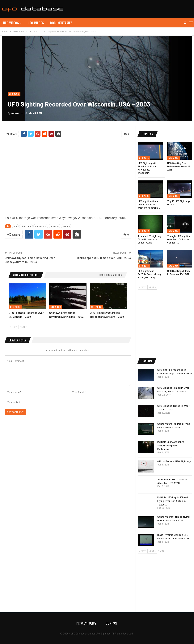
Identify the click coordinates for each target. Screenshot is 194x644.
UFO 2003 (14, 94)
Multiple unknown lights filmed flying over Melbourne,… (171, 445)
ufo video (55, 226)
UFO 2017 (173, 266)
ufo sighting (41, 226)
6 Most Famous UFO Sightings (174, 461)
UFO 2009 (144, 196)
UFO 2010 (173, 196)
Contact (112, 623)
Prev (13, 327)
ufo (15, 226)
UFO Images (36, 23)
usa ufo (66, 226)
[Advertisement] (147, 9)
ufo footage (26, 226)
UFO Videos (11, 23)
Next (23, 327)
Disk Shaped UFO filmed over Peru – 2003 (104, 258)
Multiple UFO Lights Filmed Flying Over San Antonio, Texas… (173, 501)
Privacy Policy (86, 623)
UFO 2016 (173, 158)
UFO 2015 (144, 158)
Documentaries (61, 23)
